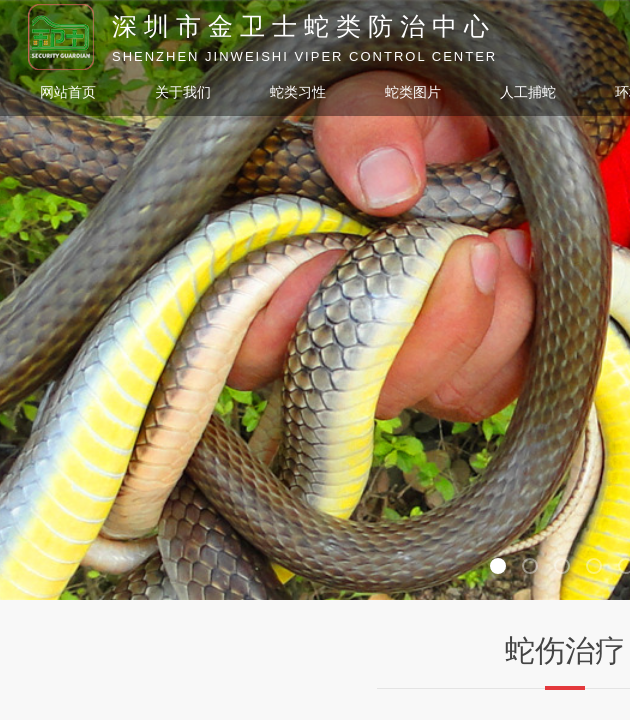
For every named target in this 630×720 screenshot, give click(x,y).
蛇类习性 (298, 92)
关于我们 (183, 92)
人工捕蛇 (528, 92)
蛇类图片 (413, 92)
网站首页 (68, 92)
